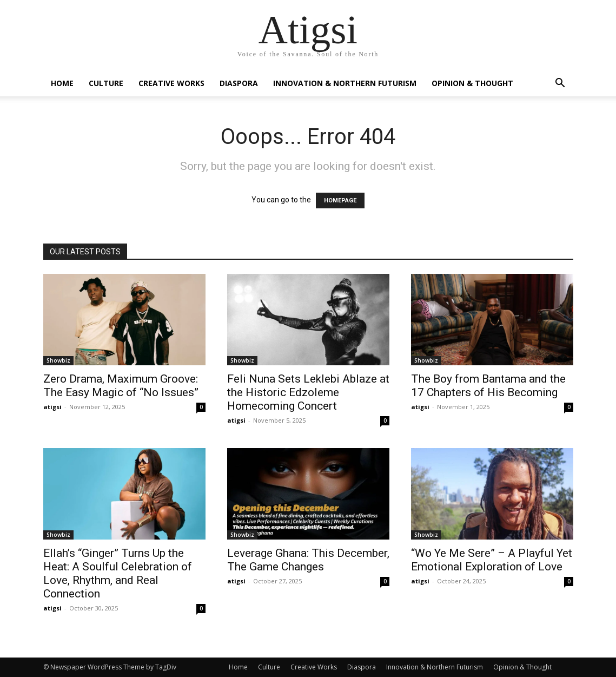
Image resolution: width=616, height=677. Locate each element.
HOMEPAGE (340, 201)
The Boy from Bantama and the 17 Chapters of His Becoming (488, 386)
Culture (106, 83)
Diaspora (239, 83)
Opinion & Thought (472, 83)
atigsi (52, 407)
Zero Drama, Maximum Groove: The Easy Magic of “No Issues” (121, 386)
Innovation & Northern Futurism (345, 83)
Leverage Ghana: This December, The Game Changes (308, 560)
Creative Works (171, 83)
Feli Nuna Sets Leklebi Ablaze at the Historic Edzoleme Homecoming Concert (308, 392)
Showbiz (58, 360)
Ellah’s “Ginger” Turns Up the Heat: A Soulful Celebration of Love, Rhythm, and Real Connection (118, 573)
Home (62, 83)
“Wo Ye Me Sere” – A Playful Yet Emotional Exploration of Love (492, 560)
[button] (560, 84)
